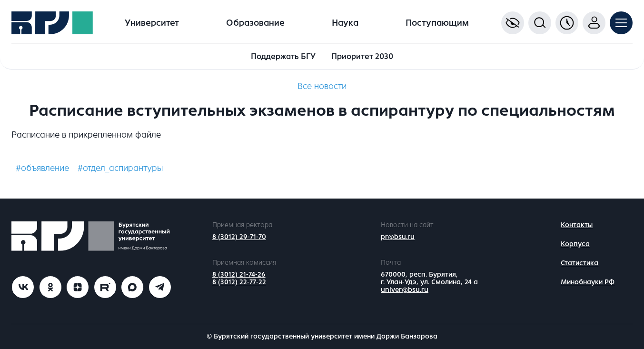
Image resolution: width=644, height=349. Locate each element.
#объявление (42, 168)
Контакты (577, 225)
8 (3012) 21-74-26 (239, 274)
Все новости (322, 86)
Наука (345, 23)
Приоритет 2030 (362, 56)
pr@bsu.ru (398, 237)
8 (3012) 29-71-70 (239, 237)
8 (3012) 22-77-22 (239, 282)
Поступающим (437, 23)
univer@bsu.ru (405, 290)
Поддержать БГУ (283, 56)
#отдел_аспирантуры (120, 168)
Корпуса (575, 244)
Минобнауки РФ (588, 282)
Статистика (580, 263)
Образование (255, 23)
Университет (152, 23)
